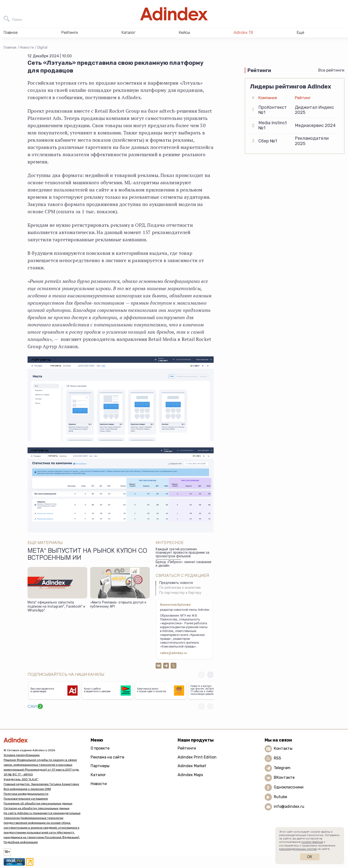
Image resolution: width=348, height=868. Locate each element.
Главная (10, 48)
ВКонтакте (284, 777)
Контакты (283, 748)
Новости (27, 48)
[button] (210, 675)
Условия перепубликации (22, 755)
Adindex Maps (190, 775)
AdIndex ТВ (243, 33)
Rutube (280, 797)
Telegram (282, 768)
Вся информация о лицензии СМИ (27, 789)
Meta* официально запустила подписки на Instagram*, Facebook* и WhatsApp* (56, 607)
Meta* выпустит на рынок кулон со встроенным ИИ (87, 555)
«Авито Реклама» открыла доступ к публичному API (118, 605)
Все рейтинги (331, 70)
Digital (42, 48)
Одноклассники (289, 787)
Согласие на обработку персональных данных (36, 808)
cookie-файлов (312, 842)
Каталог (98, 775)
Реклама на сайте (107, 757)
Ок (310, 857)
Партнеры (100, 766)
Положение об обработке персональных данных (38, 803)
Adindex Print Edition (197, 757)
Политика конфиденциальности (26, 794)
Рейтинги (187, 748)
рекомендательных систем (298, 849)
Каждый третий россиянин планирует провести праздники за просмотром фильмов (182, 553)
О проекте (100, 748)
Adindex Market (192, 766)
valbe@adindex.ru (174, 653)
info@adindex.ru (289, 806)
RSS (277, 758)
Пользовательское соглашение (26, 799)
